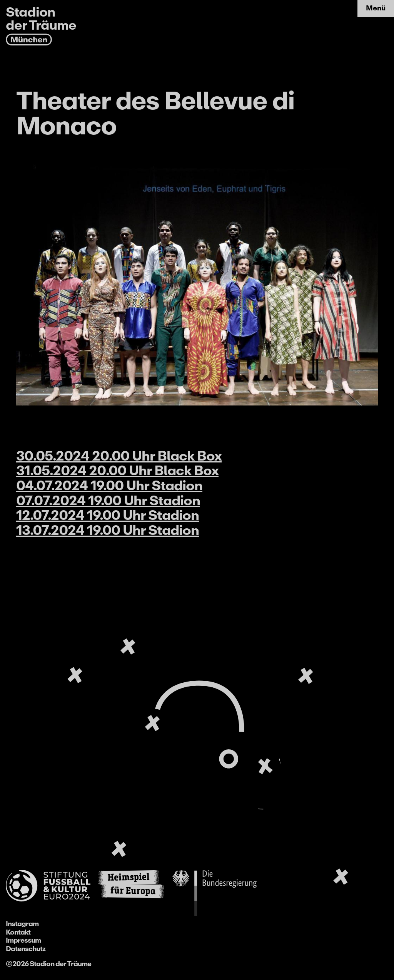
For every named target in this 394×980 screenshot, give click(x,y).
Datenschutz (26, 949)
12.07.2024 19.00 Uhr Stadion (108, 515)
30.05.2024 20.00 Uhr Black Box (119, 456)
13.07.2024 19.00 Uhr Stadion (108, 530)
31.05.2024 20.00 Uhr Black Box (117, 471)
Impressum (23, 940)
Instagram (22, 924)
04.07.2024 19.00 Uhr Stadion (109, 486)
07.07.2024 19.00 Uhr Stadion (108, 501)
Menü (376, 8)
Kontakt (18, 932)
